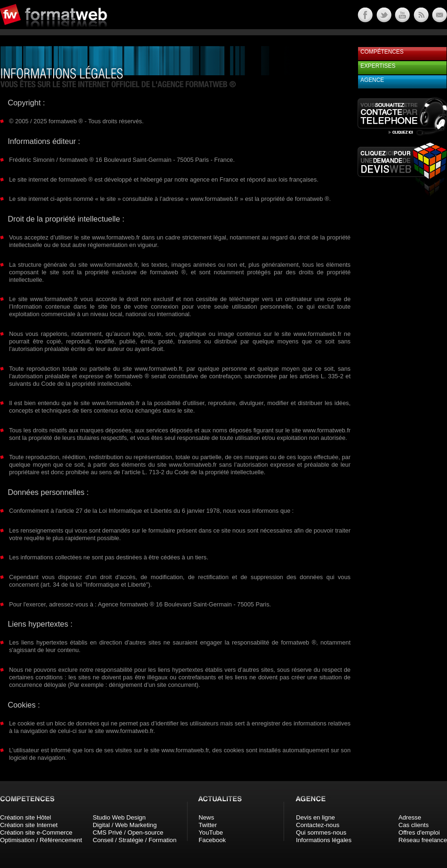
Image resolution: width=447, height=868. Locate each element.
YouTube (211, 832)
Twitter (208, 825)
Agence (372, 80)
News (206, 817)
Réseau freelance (423, 840)
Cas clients (414, 825)
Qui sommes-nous (321, 832)
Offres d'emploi (419, 832)
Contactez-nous (318, 825)
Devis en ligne (315, 817)
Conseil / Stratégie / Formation (135, 840)
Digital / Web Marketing (125, 825)
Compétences (382, 52)
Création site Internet (29, 825)
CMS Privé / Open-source (128, 832)
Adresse (410, 817)
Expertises (378, 66)
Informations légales (324, 840)
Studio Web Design (119, 817)
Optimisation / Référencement (41, 840)
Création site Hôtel (25, 817)
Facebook (212, 840)
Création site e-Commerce (36, 832)
